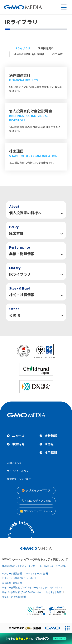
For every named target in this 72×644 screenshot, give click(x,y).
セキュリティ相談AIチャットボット (19, 578)
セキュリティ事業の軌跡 (14, 597)
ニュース (18, 436)
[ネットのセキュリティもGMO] (36, 638)
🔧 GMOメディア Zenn (36, 501)
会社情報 (51, 436)
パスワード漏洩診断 (12, 574)
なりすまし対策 (54, 592)
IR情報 (49, 444)
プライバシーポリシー (19, 471)
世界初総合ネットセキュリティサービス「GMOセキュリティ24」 (34, 566)
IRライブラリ (22, 48)
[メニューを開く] (64, 7)
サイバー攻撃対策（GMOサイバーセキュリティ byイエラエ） (32, 588)
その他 (15, 315)
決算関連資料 (46, 48)
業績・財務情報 (22, 254)
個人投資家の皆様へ (25, 213)
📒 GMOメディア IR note (36, 511)
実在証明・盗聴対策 (12, 583)
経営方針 (16, 233)
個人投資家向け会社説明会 (29, 54)
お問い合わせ (14, 463)
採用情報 (51, 453)
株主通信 (57, 54)
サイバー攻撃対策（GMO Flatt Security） (22, 592)
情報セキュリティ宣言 (19, 479)
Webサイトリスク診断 (37, 574)
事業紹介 (18, 444)
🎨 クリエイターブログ (36, 490)
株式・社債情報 (22, 295)
